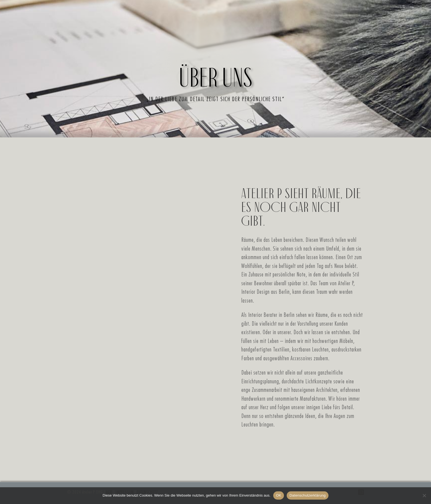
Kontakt (299, 44)
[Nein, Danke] (424, 495)
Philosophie (173, 44)
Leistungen (214, 44)
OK (279, 495)
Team (273, 44)
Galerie (249, 44)
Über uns (134, 44)
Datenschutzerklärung (307, 495)
